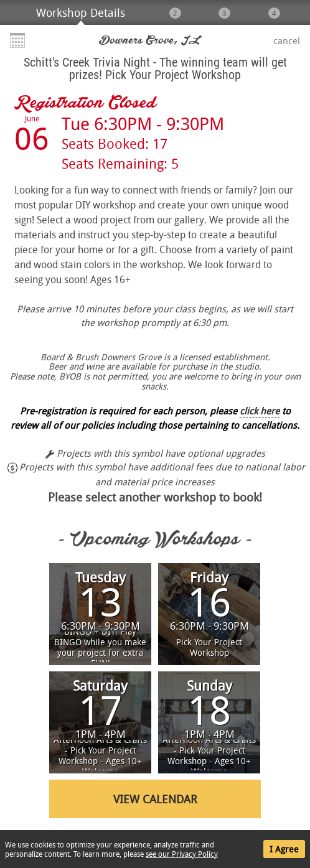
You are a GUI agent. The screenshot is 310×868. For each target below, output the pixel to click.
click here (260, 411)
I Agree (284, 849)
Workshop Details (81, 12)
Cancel (287, 40)
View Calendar (155, 799)
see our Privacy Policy (182, 854)
